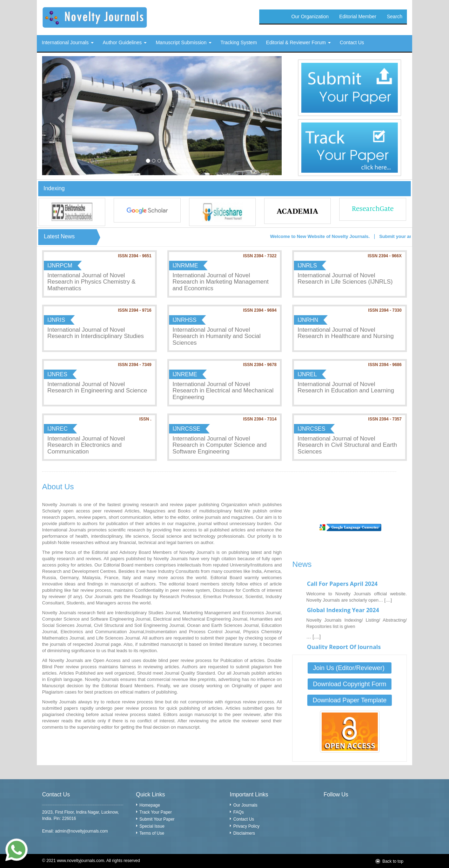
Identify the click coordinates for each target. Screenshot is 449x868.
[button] (60, 116)
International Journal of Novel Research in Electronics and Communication (86, 445)
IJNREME (185, 374)
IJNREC (58, 429)
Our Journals (245, 805)
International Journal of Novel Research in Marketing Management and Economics (221, 282)
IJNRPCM (60, 266)
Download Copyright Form (350, 684)
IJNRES (57, 374)
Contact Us (244, 819)
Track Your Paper (156, 812)
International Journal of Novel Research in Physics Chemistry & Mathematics (91, 282)
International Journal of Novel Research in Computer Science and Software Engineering (220, 445)
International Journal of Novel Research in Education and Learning (346, 387)
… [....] (313, 643)
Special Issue (152, 826)
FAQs (239, 812)
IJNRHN (308, 320)
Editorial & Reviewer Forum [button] (298, 42)
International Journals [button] (68, 42)
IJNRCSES (311, 429)
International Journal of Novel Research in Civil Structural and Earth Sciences (347, 445)
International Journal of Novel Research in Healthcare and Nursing (346, 333)
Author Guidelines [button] (125, 42)
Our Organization (310, 16)
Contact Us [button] (352, 42)
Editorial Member (358, 16)
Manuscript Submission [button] (184, 42)
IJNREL (307, 374)
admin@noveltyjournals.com (82, 831)
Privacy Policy (246, 826)
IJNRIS (56, 320)
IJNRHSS (185, 320)
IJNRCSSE (186, 429)
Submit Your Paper (157, 819)
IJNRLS (307, 266)
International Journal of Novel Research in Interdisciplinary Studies (96, 333)
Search (395, 16)
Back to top (393, 861)
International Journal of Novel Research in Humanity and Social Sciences (217, 336)
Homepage (150, 805)
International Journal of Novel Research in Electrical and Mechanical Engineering (223, 391)
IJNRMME (185, 266)
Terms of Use (152, 833)
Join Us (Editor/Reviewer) (350, 668)
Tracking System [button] (239, 42)
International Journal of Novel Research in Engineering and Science (97, 387)
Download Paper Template (350, 700)
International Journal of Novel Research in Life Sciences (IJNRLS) (345, 279)
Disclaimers (244, 833)
